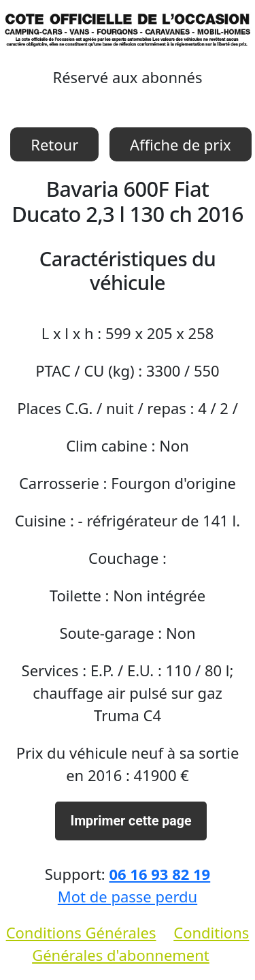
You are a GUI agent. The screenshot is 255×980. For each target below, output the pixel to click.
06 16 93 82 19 (159, 874)
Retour (54, 144)
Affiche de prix (181, 144)
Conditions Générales (81, 932)
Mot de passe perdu (128, 896)
